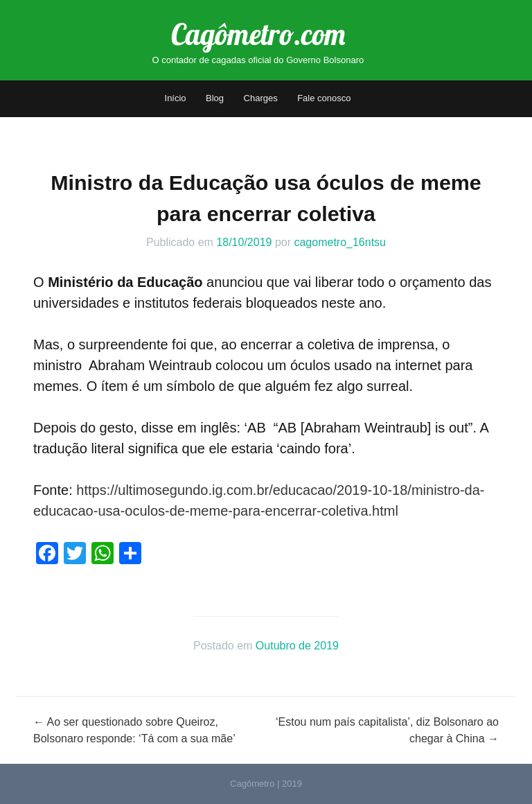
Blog (215, 98)
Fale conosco (324, 98)
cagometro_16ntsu (340, 242)
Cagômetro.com (258, 34)
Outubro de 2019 (297, 646)
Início (176, 98)
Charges (261, 98)
